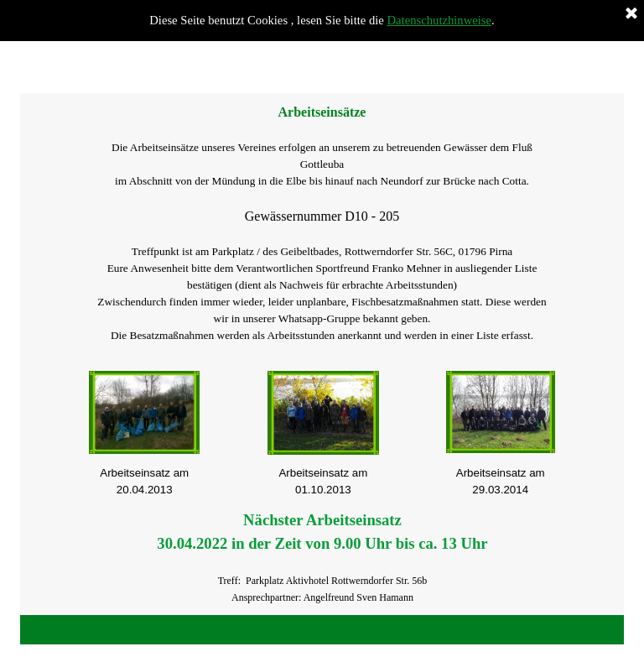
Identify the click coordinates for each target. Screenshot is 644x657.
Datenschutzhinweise (440, 20)
